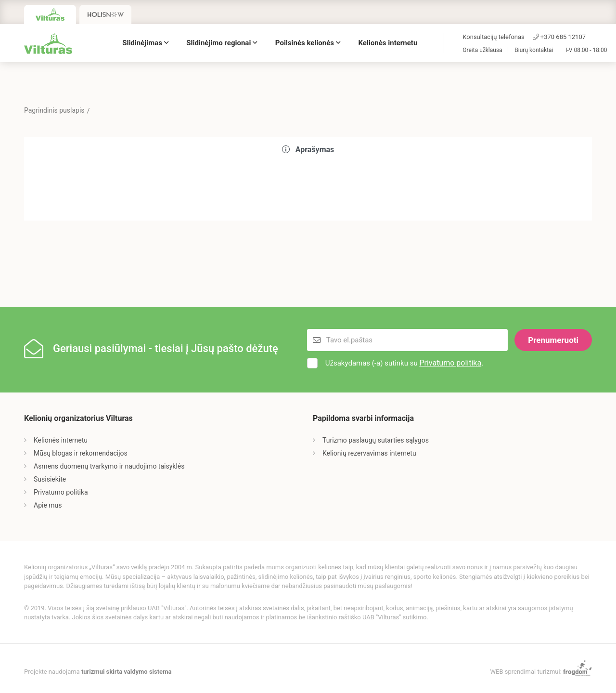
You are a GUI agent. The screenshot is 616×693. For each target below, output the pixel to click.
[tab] (308, 150)
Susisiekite (50, 479)
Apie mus (48, 505)
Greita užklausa (482, 50)
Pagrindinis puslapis (54, 110)
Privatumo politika (450, 363)
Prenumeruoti (553, 340)
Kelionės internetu (388, 43)
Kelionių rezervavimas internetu (369, 453)
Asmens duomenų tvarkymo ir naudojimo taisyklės (109, 466)
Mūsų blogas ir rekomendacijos (81, 453)
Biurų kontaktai (534, 50)
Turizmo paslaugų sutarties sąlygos (376, 440)
